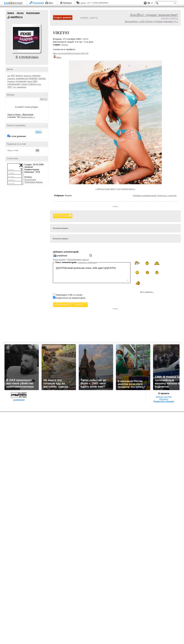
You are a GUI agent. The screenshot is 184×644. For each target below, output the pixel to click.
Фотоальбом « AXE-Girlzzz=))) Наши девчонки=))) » (151, 21)
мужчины (11, 81)
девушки (36, 76)
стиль (39, 84)
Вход (51, 3)
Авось (83, 3)
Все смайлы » (147, 292)
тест (10, 87)
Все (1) (44, 99)
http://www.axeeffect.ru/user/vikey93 (71, 53)
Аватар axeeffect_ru (26, 38)
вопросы (28, 76)
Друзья (20, 13)
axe (9, 76)
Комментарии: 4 (28, 117)
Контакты (164, 399)
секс (35, 81)
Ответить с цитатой (167, 195)
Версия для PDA (164, 397)
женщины (11, 79)
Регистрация (38, 3)
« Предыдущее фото (106, 189)
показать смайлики (87, 262)
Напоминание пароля (78, 259)
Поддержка (145, 3)
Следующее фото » (126, 189)
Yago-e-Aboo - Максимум (20, 115)
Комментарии (33, 13)
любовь (42, 78)
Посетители (30, 180)
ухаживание (21, 87)
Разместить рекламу (164, 401)
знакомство (22, 78)
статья (32, 84)
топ (14, 87)
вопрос (19, 75)
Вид (150, 4)
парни (29, 81)
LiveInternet (14, 3)
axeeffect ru (9, 17)
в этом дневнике (18, 136)
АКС (13, 76)
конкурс (33, 78)
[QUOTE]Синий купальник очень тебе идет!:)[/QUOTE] (92, 273)
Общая (65, 45)
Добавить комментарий (144, 195)
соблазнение (14, 84)
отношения (21, 81)
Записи (11, 13)
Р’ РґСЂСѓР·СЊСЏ (29, 57)
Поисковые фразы (33, 182)
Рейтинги (68, 3)
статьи (24, 84)
